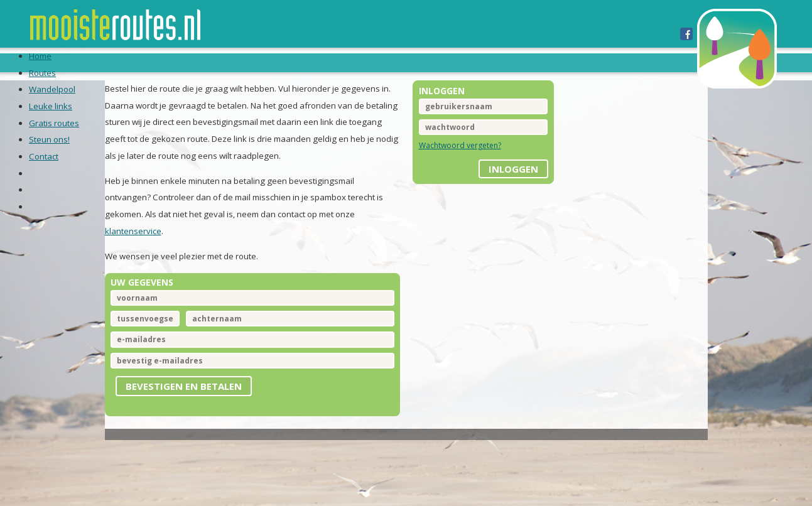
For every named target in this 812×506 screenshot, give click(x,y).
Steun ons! (493, 62)
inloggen (507, 181)
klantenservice (146, 251)
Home (149, 62)
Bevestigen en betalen (196, 411)
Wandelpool (259, 62)
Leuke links (334, 62)
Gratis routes (414, 62)
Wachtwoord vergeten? (460, 162)
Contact (557, 62)
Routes (194, 62)
